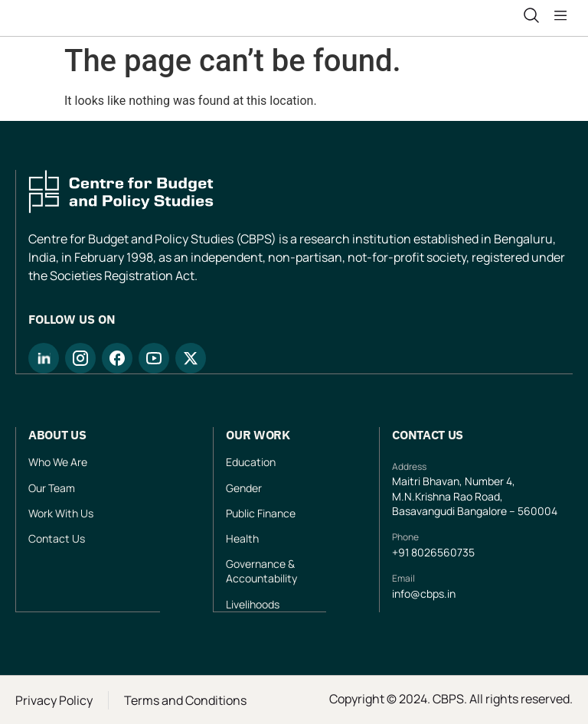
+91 (402, 552)
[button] (563, 16)
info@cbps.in (424, 594)
